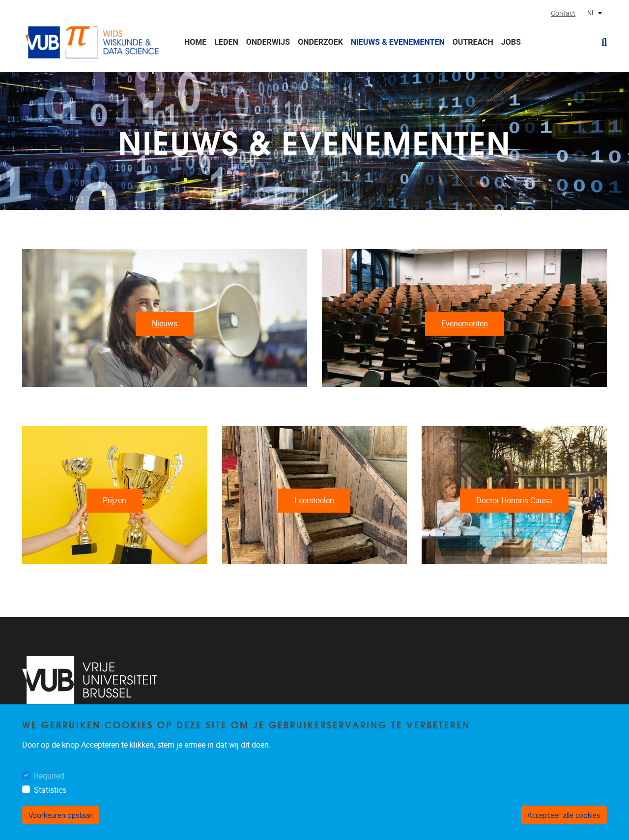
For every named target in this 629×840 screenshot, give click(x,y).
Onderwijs (268, 42)
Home (195, 42)
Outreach (473, 42)
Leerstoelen (314, 501)
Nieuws (165, 324)
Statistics (50, 790)
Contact (563, 14)
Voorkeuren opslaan (61, 815)
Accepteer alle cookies (564, 815)
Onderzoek (320, 42)
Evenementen (465, 324)
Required (49, 776)
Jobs (511, 42)
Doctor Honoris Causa (514, 501)
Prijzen (114, 501)
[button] (600, 42)
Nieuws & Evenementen (398, 42)
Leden (226, 42)
